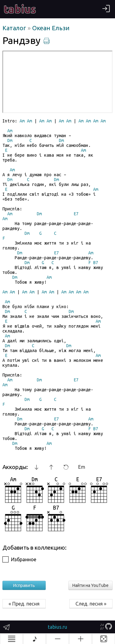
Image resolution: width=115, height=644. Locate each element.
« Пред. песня (24, 604)
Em (82, 467)
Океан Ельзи (51, 28)
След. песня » (91, 604)
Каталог (15, 28)
